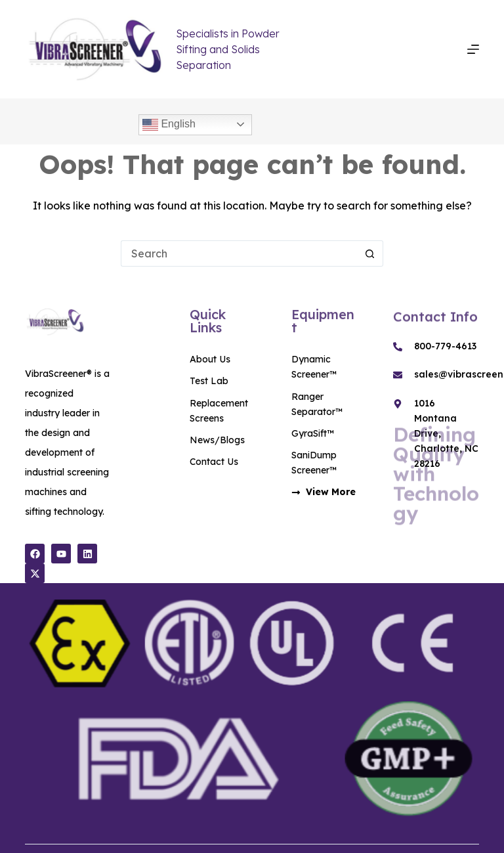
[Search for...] (239, 253)
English (169, 125)
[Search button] (370, 253)
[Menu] (473, 49)
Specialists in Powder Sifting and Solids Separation (228, 49)
